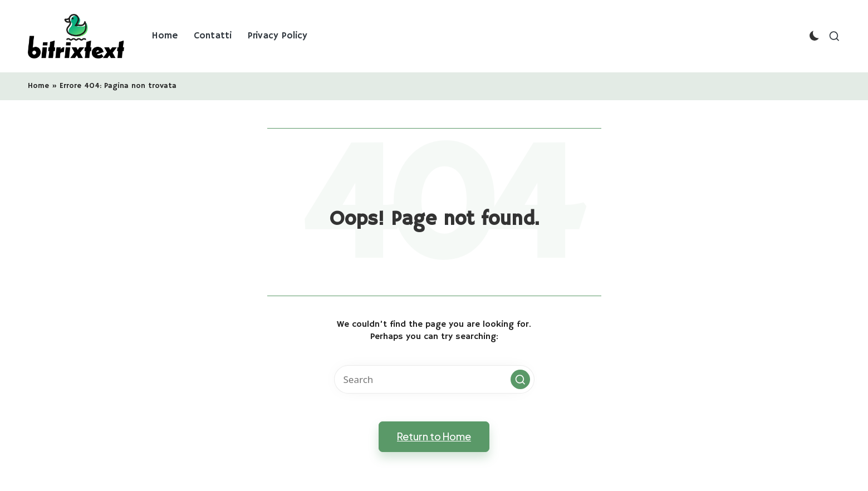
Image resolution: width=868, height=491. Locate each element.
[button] (520, 379)
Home (38, 86)
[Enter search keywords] (434, 379)
